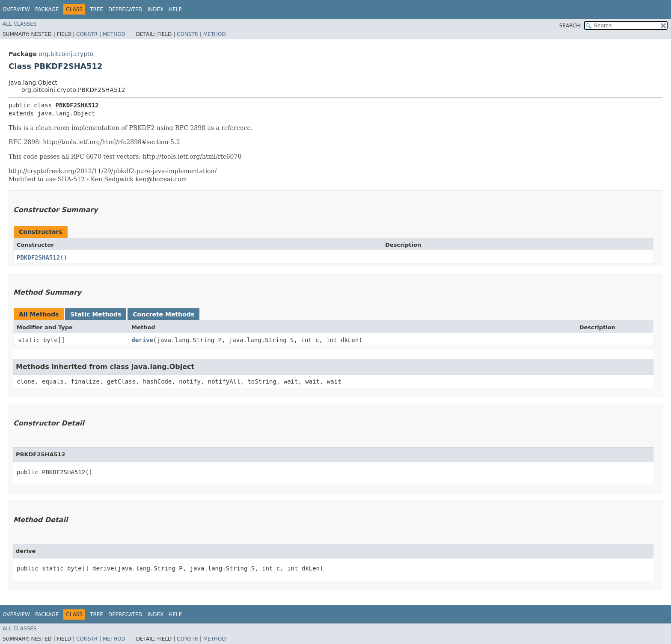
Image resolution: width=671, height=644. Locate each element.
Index (156, 9)
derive (142, 340)
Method (114, 34)
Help (175, 9)
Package (47, 9)
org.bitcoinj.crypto (66, 54)
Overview (16, 9)
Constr (87, 34)
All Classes (19, 24)
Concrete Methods (163, 314)
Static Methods (96, 314)
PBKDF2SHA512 (38, 257)
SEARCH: (571, 26)
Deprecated (125, 9)
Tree (96, 9)
